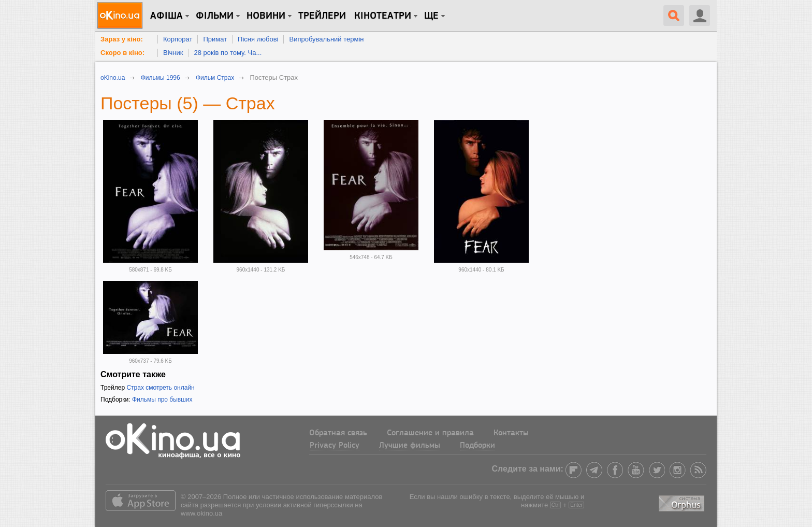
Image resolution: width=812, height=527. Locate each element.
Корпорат (178, 39)
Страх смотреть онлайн (160, 388)
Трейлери (322, 16)
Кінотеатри (383, 16)
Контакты (511, 433)
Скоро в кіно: (122, 53)
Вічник (173, 53)
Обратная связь (338, 433)
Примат (215, 39)
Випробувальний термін (326, 39)
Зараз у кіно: (122, 39)
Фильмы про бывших (162, 400)
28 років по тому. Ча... (228, 53)
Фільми (215, 16)
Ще (431, 16)
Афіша (166, 16)
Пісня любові (258, 39)
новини (266, 16)
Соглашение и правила (430, 433)
